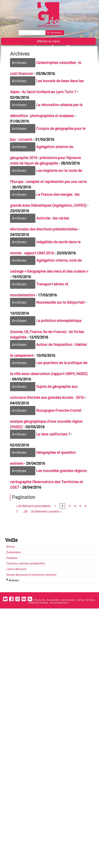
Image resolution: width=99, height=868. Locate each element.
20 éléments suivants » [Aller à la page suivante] (47, 540)
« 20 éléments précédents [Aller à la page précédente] (34, 534)
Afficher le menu (48, 41)
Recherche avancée (38, 632)
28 (26, 540)
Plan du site (39, 629)
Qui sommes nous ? (59, 632)
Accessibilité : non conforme (61, 629)
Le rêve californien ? (55, 458)
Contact (80, 629)
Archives (90, 629)
